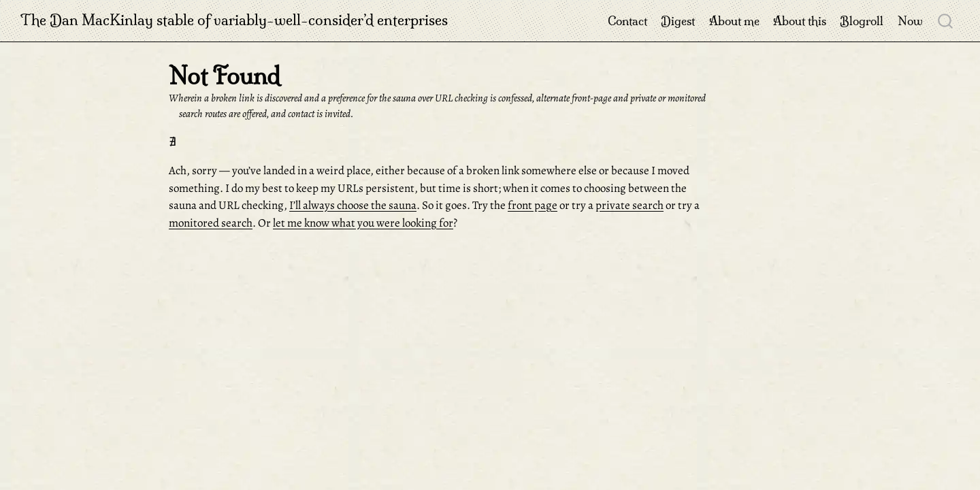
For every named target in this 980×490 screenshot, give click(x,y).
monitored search (211, 223)
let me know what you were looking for (363, 223)
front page (533, 205)
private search (630, 205)
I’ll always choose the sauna (353, 205)
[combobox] (946, 20)
